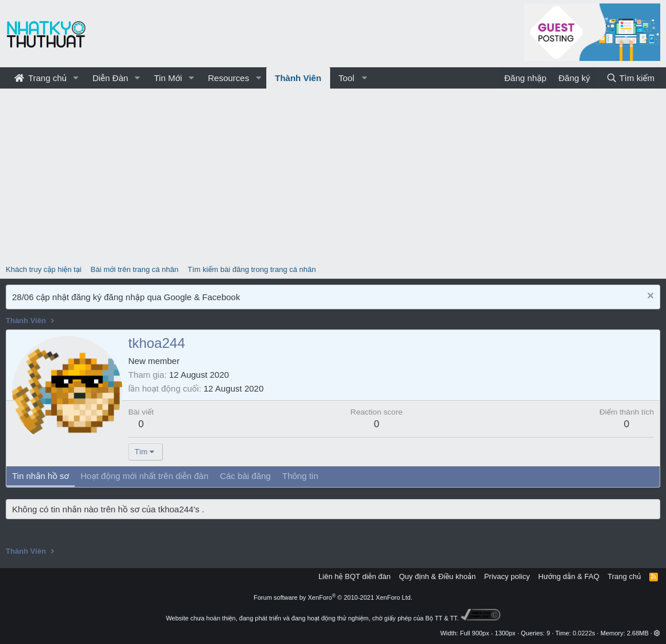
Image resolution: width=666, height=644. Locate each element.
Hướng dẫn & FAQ (569, 576)
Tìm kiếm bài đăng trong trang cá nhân (252, 269)
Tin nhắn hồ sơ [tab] (41, 476)
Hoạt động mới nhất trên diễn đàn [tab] (144, 476)
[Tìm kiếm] (630, 78)
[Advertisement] (333, 175)
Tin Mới (168, 78)
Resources (228, 78)
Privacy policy (507, 576)
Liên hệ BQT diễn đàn (355, 576)
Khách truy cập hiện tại (44, 269)
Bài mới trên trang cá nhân (135, 269)
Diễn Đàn (110, 78)
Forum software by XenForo (333, 597)
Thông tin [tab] (301, 476)
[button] (76, 78)
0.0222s (584, 633)
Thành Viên (298, 78)
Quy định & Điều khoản (437, 576)
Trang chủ (41, 78)
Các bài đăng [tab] (245, 476)
